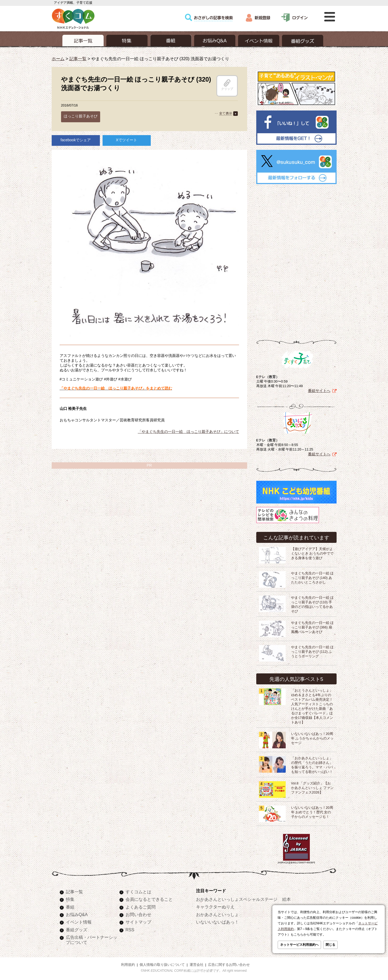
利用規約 (128, 965)
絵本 (287, 899)
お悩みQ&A (77, 914)
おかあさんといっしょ (217, 914)
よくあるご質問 (141, 907)
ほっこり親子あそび (81, 116)
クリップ (227, 85)
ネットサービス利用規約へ (299, 945)
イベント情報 (79, 922)
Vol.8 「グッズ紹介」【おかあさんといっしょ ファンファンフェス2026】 (312, 788)
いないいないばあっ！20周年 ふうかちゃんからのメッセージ (312, 738)
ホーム (58, 59)
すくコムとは (138, 892)
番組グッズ (77, 930)
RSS (130, 930)
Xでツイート (127, 140)
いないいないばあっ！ (217, 922)
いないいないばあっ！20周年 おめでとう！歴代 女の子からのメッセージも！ (312, 812)
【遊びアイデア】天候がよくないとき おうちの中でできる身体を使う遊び (312, 554)
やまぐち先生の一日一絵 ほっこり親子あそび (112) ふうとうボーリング (312, 652)
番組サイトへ (319, 391)
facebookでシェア (76, 140)
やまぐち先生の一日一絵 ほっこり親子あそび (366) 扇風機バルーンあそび (312, 627)
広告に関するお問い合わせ (229, 965)
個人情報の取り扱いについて (162, 965)
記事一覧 (78, 59)
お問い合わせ (138, 914)
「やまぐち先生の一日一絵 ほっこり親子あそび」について (189, 432)
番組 (70, 907)
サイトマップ (138, 922)
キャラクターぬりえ (215, 907)
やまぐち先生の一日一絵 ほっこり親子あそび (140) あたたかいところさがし (312, 578)
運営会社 (197, 965)
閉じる (330, 945)
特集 (70, 899)
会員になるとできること (149, 899)
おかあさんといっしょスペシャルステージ (237, 899)
